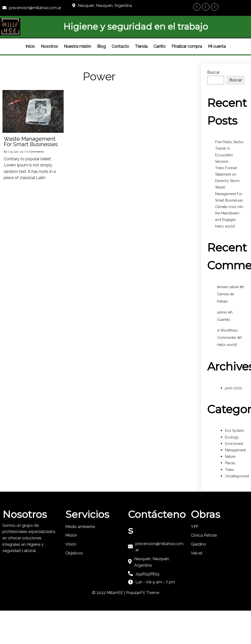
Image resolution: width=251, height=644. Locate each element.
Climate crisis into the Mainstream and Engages (229, 213)
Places (230, 463)
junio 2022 (233, 388)
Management (235, 450)
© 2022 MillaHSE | (109, 593)
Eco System (235, 431)
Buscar (213, 72)
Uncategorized (237, 476)
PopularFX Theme (143, 593)
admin (222, 312)
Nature (230, 457)
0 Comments (35, 152)
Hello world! (225, 226)
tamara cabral (228, 287)
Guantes (224, 320)
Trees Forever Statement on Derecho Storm (227, 174)
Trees (229, 470)
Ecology (232, 437)
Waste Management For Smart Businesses (229, 194)
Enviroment (234, 444)
